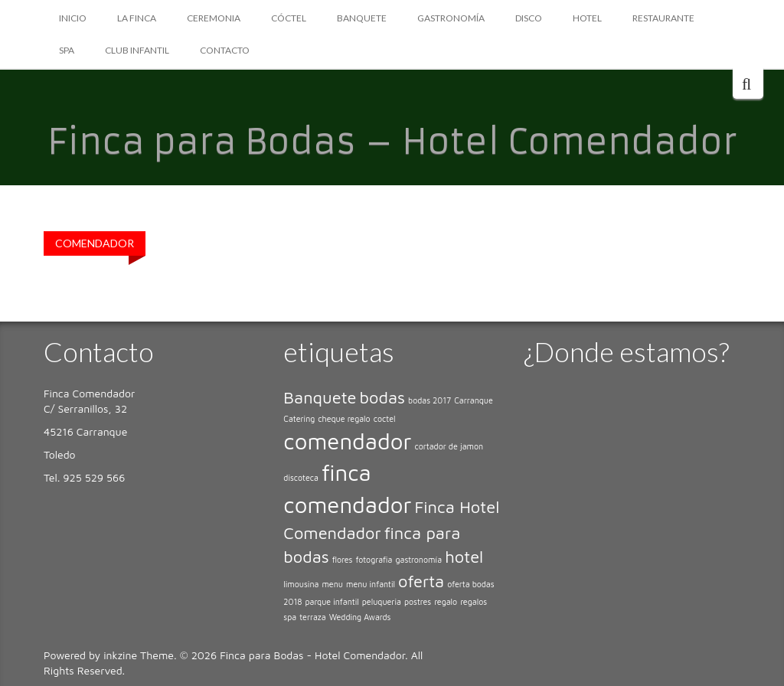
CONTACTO (225, 50)
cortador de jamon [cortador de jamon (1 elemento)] (449, 446)
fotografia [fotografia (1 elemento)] (374, 560)
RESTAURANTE (663, 18)
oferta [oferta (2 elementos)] (421, 581)
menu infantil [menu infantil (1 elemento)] (371, 584)
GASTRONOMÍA (451, 18)
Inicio (73, 18)
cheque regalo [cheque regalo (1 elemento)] (344, 419)
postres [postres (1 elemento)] (418, 602)
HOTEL (587, 18)
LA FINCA (137, 18)
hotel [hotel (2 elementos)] (464, 557)
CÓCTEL (289, 18)
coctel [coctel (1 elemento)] (385, 419)
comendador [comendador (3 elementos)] (347, 441)
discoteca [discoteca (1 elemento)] (301, 478)
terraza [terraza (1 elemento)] (312, 617)
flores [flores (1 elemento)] (343, 560)
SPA (67, 50)
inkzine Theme (139, 655)
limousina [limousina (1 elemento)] (301, 584)
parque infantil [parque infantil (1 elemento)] (332, 602)
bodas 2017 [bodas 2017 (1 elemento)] (430, 400)
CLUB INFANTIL (137, 50)
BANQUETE (362, 18)
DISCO (529, 18)
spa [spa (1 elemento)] (290, 617)
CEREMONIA (214, 18)
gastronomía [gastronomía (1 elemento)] (418, 560)
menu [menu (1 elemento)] (332, 584)
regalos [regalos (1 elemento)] (474, 602)
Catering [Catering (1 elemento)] (299, 419)
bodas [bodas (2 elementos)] (382, 397)
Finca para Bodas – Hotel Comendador (392, 142)
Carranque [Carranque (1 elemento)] (474, 400)
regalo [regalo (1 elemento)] (446, 602)
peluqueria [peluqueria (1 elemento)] (382, 602)
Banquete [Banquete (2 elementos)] (320, 397)
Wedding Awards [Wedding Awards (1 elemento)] (360, 617)
